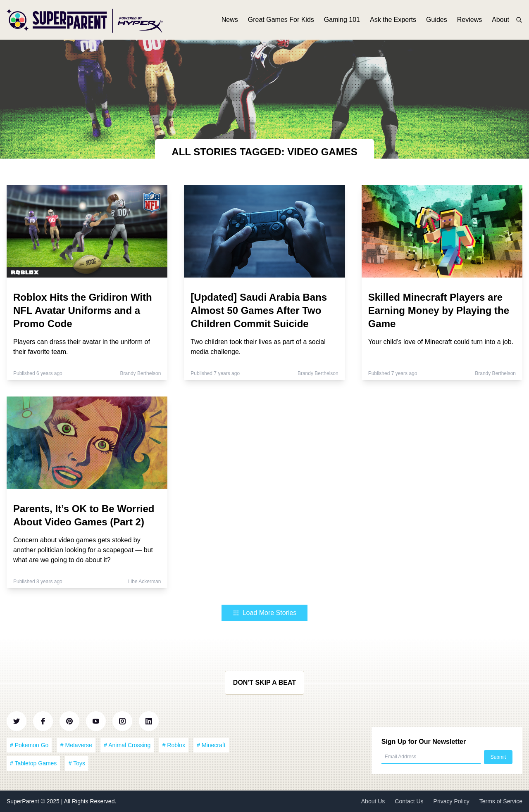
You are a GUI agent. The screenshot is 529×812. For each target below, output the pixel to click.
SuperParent (24, 801)
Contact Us (409, 801)
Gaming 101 (342, 20)
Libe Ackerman (144, 582)
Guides (437, 20)
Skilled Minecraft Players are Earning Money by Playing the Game (439, 310)
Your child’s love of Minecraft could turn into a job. (441, 342)
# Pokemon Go (29, 745)
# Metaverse (76, 745)
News (230, 20)
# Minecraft (211, 745)
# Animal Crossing (127, 745)
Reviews (469, 20)
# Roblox (174, 745)
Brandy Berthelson (141, 373)
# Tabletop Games (33, 763)
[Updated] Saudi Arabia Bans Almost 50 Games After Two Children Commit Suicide (259, 310)
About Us (373, 801)
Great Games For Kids (281, 20)
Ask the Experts (393, 20)
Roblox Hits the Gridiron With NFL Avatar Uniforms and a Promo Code (83, 310)
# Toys (77, 763)
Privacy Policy (452, 801)
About (500, 20)
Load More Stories (265, 613)
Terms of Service (501, 801)
